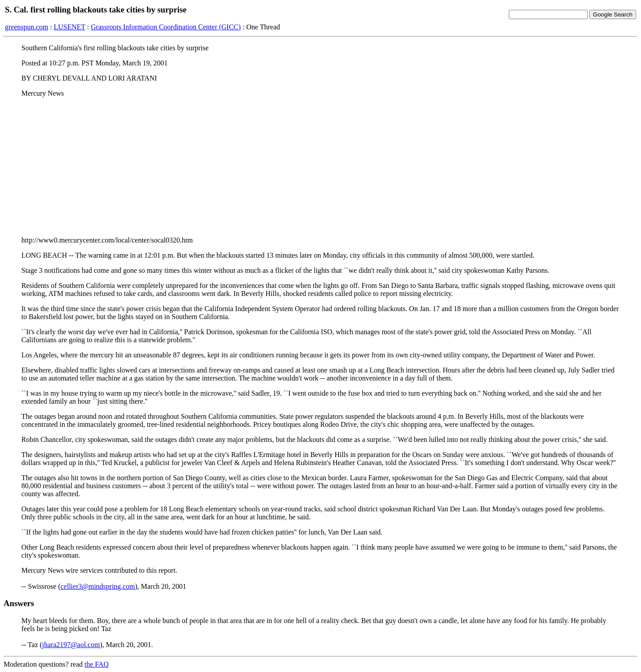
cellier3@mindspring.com (98, 586)
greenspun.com (26, 27)
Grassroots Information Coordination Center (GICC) (166, 27)
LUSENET (70, 27)
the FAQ (97, 664)
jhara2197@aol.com (71, 645)
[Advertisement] (320, 167)
